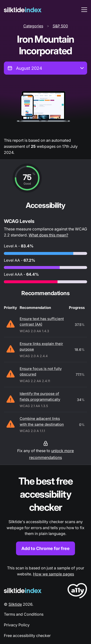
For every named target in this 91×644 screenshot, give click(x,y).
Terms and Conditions (24, 614)
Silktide (15, 604)
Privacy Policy (17, 625)
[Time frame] (45, 68)
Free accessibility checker (27, 636)
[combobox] (45, 68)
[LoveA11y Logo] (77, 592)
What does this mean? (48, 235)
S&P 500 (60, 26)
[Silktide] (23, 10)
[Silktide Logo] (23, 591)
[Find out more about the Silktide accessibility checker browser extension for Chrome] (45, 515)
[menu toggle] (84, 10)
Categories (33, 26)
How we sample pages (54, 574)
